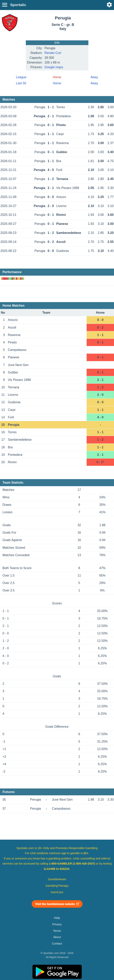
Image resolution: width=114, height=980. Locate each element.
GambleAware (57, 879)
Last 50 (21, 83)
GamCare (57, 892)
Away (94, 77)
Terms (57, 931)
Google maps (54, 67)
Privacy (57, 924)
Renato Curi (53, 53)
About (57, 937)
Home (57, 83)
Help (57, 918)
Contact (57, 944)
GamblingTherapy (57, 886)
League (21, 77)
